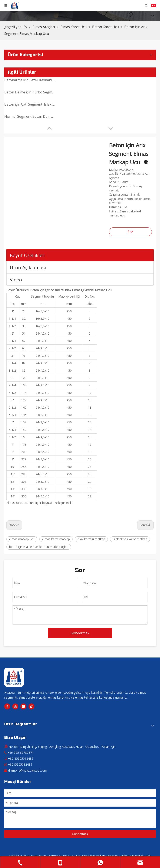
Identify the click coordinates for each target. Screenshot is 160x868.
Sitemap (112, 856)
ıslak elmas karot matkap (130, 539)
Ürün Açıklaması (28, 267)
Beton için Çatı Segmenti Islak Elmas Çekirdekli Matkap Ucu (30, 104)
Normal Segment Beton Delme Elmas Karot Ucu (30, 116)
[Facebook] (7, 706)
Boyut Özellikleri (28, 255)
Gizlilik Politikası (129, 856)
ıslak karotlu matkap (91, 539)
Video (16, 279)
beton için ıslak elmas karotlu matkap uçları (39, 547)
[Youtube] (15, 706)
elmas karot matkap (56, 539)
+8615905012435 (20, 764)
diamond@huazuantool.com (28, 770)
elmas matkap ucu (22, 539)
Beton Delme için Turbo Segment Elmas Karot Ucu (30, 92)
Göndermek (80, 633)
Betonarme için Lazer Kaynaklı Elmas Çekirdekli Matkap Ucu (30, 80)
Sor (130, 232)
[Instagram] (23, 706)
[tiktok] (31, 706)
